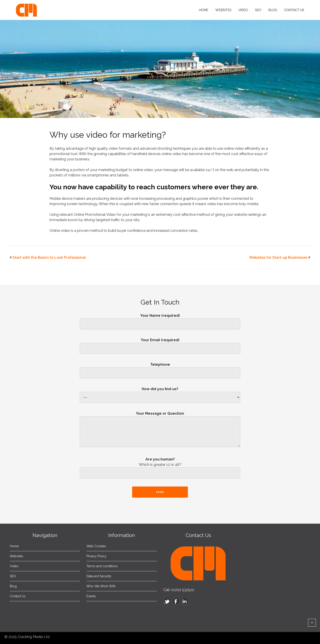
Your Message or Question (160, 431)
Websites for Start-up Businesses (278, 257)
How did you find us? (160, 393)
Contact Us (294, 10)
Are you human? (160, 469)
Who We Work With (101, 586)
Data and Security (99, 576)
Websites (223, 10)
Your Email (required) (160, 344)
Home (203, 10)
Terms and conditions (102, 566)
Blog (273, 10)
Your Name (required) (160, 320)
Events (91, 596)
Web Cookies (96, 546)
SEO (258, 10)
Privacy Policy (96, 556)
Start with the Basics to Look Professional (49, 257)
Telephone (160, 369)
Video (243, 10)
